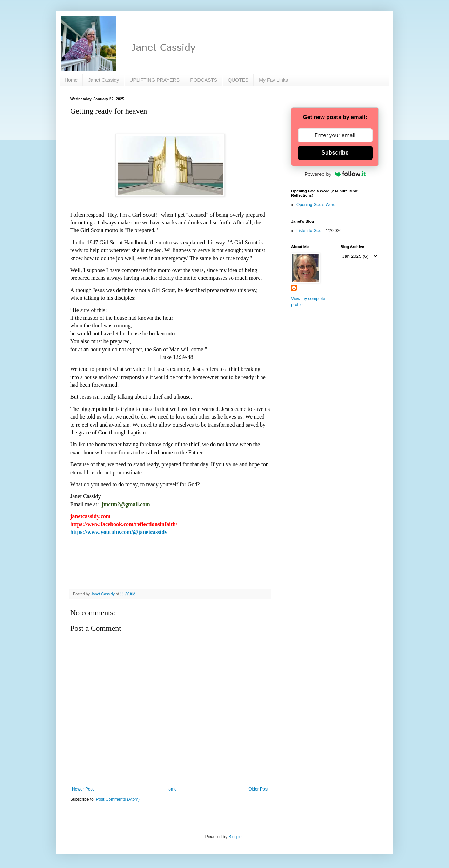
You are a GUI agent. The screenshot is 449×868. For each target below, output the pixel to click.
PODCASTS (204, 80)
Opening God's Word (316, 205)
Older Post (258, 789)
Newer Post (83, 789)
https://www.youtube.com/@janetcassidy (119, 532)
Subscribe (335, 153)
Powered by (335, 174)
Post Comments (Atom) (118, 799)
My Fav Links (273, 80)
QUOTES (238, 80)
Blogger (236, 837)
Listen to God (309, 231)
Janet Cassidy (103, 80)
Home (71, 80)
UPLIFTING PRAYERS (155, 80)
